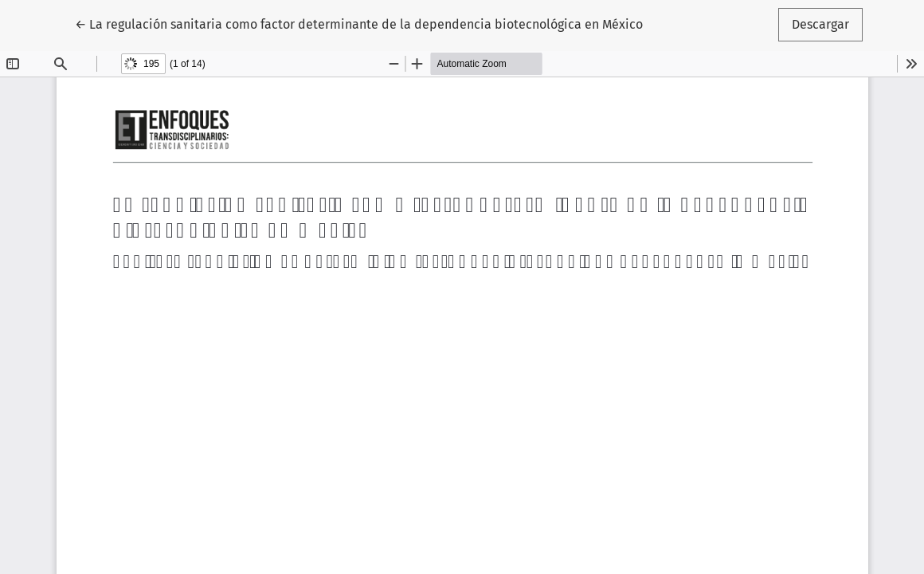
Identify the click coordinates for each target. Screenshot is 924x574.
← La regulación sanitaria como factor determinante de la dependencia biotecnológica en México (359, 23)
